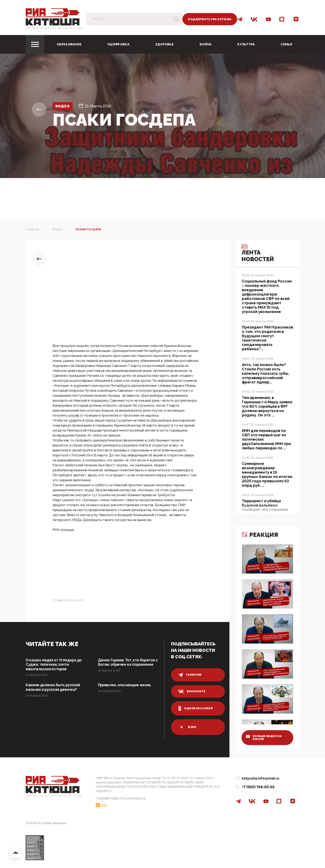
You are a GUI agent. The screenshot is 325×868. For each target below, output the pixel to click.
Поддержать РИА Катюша (210, 19)
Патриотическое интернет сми (55, 28)
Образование (69, 44)
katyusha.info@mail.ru (261, 778)
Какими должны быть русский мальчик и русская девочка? (54, 688)
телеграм (190, 675)
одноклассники (196, 708)
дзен (187, 727)
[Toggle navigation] (35, 44)
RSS (104, 805)
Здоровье (164, 44)
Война (206, 44)
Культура (246, 44)
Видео (63, 106)
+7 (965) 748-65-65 (258, 787)
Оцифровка (118, 44)
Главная (32, 229)
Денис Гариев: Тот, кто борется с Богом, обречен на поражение (129, 662)
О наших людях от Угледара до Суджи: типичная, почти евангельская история (55, 665)
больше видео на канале (265, 737)
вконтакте (192, 691)
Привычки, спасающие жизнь (125, 685)
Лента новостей (259, 254)
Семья (286, 44)
